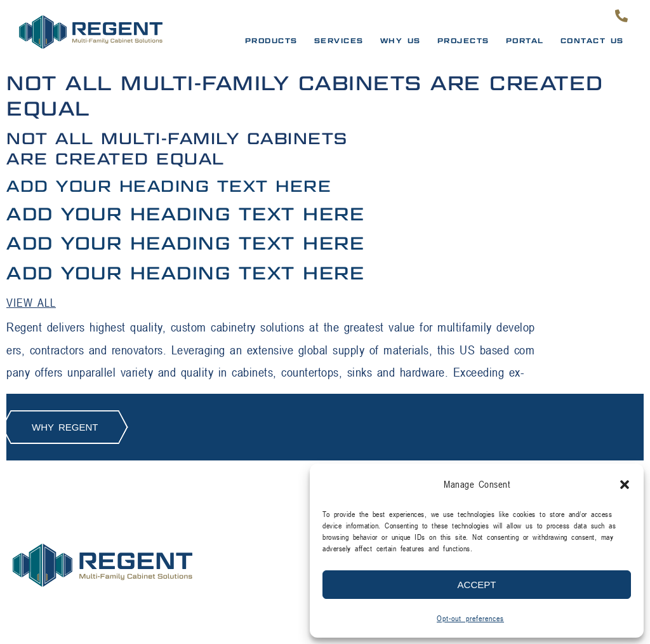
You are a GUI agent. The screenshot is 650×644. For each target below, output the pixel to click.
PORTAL (525, 41)
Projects (463, 41)
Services (339, 41)
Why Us (401, 41)
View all (31, 303)
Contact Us (592, 41)
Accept (477, 585)
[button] (625, 485)
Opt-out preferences (470, 619)
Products (271, 41)
